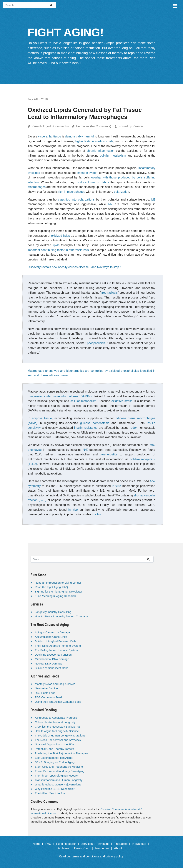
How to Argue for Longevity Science (57, 731)
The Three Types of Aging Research (57, 776)
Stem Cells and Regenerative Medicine (59, 767)
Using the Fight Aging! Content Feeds (58, 702)
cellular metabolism (113, 156)
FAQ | (50, 844)
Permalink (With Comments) (50, 126)
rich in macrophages (72, 192)
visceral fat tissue (50, 136)
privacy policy (115, 856)
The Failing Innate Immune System (56, 650)
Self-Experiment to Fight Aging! (54, 758)
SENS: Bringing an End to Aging (55, 762)
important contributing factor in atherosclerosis (58, 250)
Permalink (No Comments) (94, 126)
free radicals (109, 293)
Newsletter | (142, 844)
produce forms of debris (92, 182)
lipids (56, 245)
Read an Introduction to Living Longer (58, 583)
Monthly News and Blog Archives (55, 684)
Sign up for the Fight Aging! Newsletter (59, 591)
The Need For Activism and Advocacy (58, 740)
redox (134, 428)
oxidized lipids (60, 236)
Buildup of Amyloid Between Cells (55, 641)
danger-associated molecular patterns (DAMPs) (60, 396)
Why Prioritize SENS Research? (55, 789)
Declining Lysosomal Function (53, 655)
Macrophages (37, 187)
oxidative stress (122, 401)
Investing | (106, 844)
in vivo (73, 510)
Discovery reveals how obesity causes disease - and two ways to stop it (74, 267)
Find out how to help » (65, 63)
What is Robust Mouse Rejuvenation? (58, 784)
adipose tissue (42, 418)
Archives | (65, 848)
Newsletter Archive (46, 688)
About (120, 848)
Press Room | (84, 848)
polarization (122, 192)
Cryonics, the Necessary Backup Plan (58, 727)
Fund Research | (68, 844)
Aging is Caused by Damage (52, 632)
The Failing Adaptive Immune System (58, 646)
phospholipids (96, 343)
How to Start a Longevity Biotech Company (61, 616)
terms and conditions (85, 856)
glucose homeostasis (95, 423)
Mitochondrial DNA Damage (52, 659)
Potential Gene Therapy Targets (54, 749)
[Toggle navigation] (175, 5)
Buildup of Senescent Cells (51, 668)
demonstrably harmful (79, 136)
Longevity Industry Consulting (53, 612)
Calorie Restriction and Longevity (55, 722)
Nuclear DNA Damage (49, 663)
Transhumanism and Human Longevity (59, 780)
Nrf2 (86, 450)
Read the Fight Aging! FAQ (51, 587)
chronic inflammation (100, 151)
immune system (88, 173)
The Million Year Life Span (51, 793)
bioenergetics (109, 454)
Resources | (104, 848)
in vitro (116, 486)
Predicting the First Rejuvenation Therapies (61, 753)
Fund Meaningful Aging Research (55, 596)
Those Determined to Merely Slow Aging (60, 771)
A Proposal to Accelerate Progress (56, 718)
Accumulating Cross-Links (51, 637)
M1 (153, 200)
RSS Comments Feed (48, 697)
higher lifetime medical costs (94, 141)
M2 (110, 204)
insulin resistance (86, 428)
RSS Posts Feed (45, 693)
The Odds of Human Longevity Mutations (60, 735)
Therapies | (123, 844)
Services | (89, 844)
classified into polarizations (76, 200)
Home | (39, 844)
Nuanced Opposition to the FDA (54, 744)
